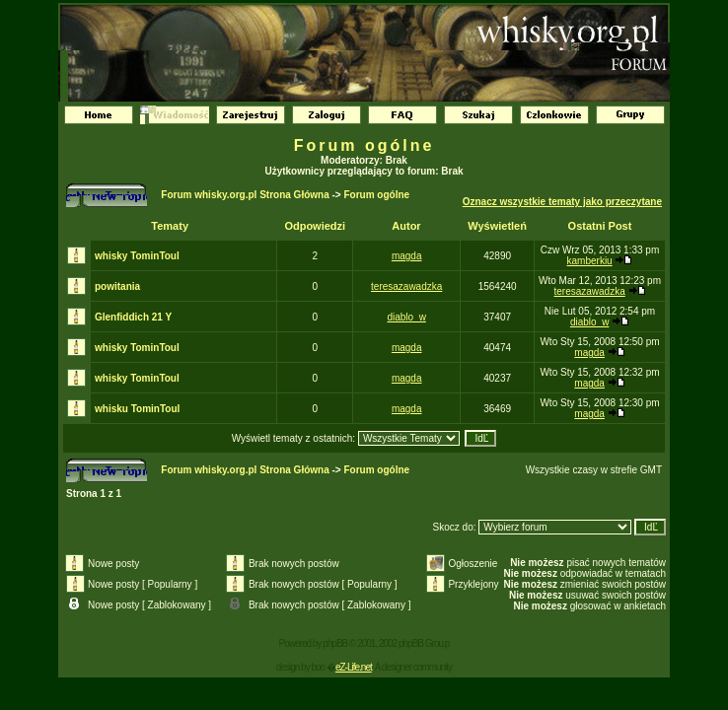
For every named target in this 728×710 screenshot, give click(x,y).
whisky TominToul (137, 256)
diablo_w (406, 317)
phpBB (335, 643)
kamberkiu (590, 261)
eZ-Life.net (354, 667)
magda (407, 256)
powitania (117, 286)
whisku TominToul (137, 409)
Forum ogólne (364, 145)
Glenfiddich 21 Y (133, 317)
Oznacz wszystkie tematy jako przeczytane (562, 202)
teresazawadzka (406, 286)
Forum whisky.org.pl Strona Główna (245, 195)
